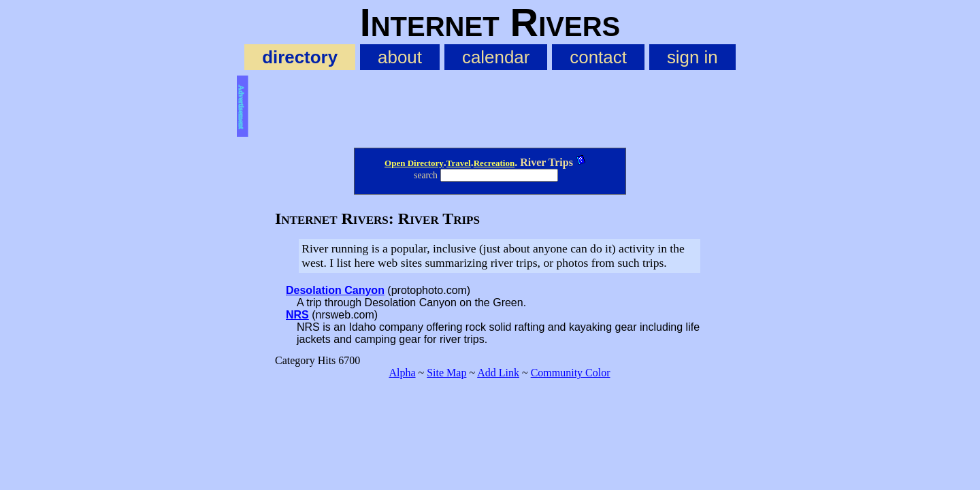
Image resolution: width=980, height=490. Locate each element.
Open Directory (414, 163)
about (400, 57)
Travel (459, 163)
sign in (692, 57)
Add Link (498, 373)
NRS (297, 315)
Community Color (571, 373)
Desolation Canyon (335, 290)
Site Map (446, 373)
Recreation (494, 163)
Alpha (402, 373)
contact (598, 57)
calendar (496, 57)
